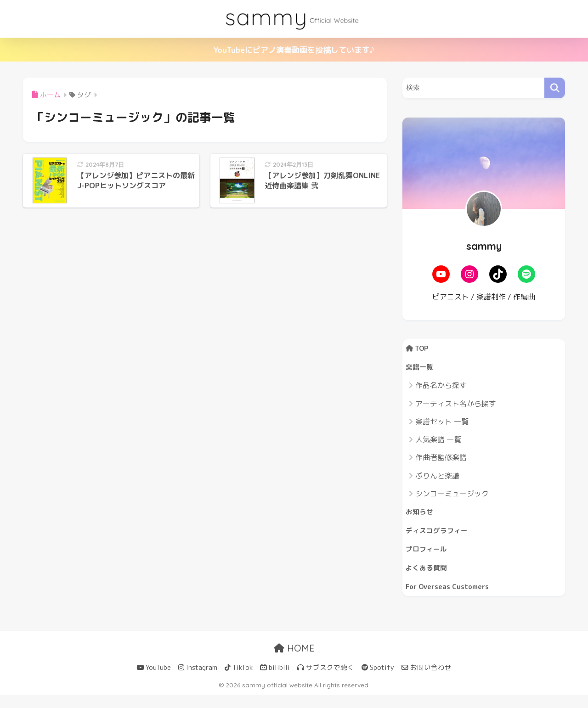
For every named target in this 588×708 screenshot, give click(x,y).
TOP (419, 349)
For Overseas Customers (452, 598)
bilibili (275, 681)
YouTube (154, 681)
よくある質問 (429, 578)
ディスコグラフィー (441, 537)
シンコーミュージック (452, 497)
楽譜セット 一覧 (442, 425)
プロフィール (429, 558)
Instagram (198, 681)
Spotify (378, 681)
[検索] (555, 88)
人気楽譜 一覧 (438, 443)
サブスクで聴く (326, 681)
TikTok (239, 681)
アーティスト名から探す (456, 407)
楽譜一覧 (421, 370)
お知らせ (421, 516)
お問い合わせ (427, 681)
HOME (294, 661)
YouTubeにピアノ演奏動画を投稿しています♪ (294, 50)
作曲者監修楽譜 (441, 461)
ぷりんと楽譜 (437, 479)
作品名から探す (441, 389)
